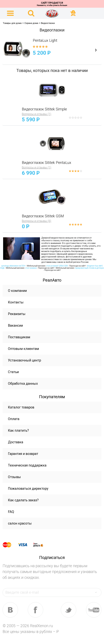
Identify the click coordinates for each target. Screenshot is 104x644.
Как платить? (18, 431)
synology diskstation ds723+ (13, 266)
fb (35, 610)
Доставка (16, 442)
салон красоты (20, 523)
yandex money (40, 545)
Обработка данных (23, 384)
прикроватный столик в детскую (89, 268)
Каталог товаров (21, 407)
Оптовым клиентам (23, 349)
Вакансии (15, 326)
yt (94, 610)
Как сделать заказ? (23, 500)
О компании (17, 291)
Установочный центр (25, 360)
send (97, 592)
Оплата (14, 419)
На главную (52, 13)
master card (9, 545)
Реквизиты (17, 314)
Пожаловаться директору (28, 489)
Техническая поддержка (27, 465)
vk (10, 610)
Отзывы (14, 477)
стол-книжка (31, 268)
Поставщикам (19, 337)
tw (69, 610)
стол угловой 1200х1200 (57, 266)
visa (25, 545)
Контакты (16, 302)
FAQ (11, 512)
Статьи (13, 372)
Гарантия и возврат (23, 454)
